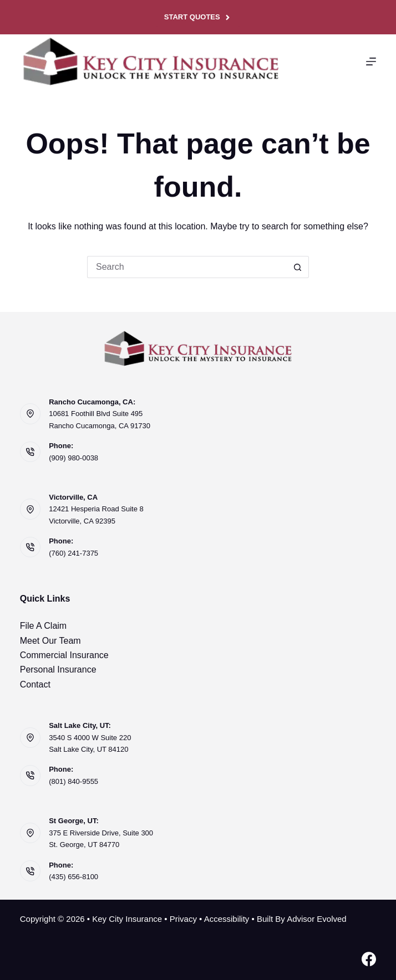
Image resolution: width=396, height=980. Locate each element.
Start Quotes (198, 17)
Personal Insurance (58, 669)
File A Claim (43, 626)
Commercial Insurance (64, 655)
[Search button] (298, 267)
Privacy (183, 919)
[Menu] (371, 61)
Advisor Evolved (317, 919)
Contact (35, 684)
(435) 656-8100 (73, 877)
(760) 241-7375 (73, 553)
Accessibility (227, 919)
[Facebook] (369, 959)
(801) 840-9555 (73, 781)
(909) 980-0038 (73, 458)
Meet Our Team (50, 641)
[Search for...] (187, 267)
